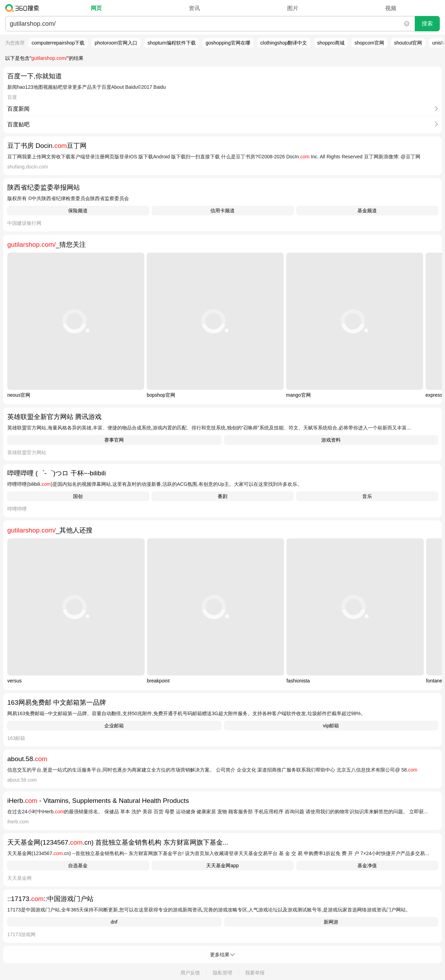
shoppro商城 (331, 43)
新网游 (331, 922)
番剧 (222, 496)
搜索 (427, 23)
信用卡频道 (222, 211)
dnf (114, 922)
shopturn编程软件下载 (171, 43)
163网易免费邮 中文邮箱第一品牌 (57, 702)
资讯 (194, 8)
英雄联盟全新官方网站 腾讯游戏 (54, 417)
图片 (293, 8)
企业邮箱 (114, 726)
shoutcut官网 (408, 43)
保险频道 (78, 211)
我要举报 (255, 973)
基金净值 (367, 866)
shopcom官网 (369, 43)
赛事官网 (114, 440)
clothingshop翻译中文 (284, 43)
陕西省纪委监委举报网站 (44, 187)
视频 (391, 8)
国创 (78, 496)
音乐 (367, 496)
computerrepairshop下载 (58, 43)
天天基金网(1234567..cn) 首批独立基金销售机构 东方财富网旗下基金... (118, 842)
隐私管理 (222, 973)
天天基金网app (222, 866)
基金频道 (367, 211)
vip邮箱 (331, 726)
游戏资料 (331, 440)
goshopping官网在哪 (228, 43)
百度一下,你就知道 (35, 76)
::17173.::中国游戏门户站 (50, 899)
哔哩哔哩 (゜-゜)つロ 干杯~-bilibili (56, 473)
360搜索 (24, 8)
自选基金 (78, 866)
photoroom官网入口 (116, 43)
